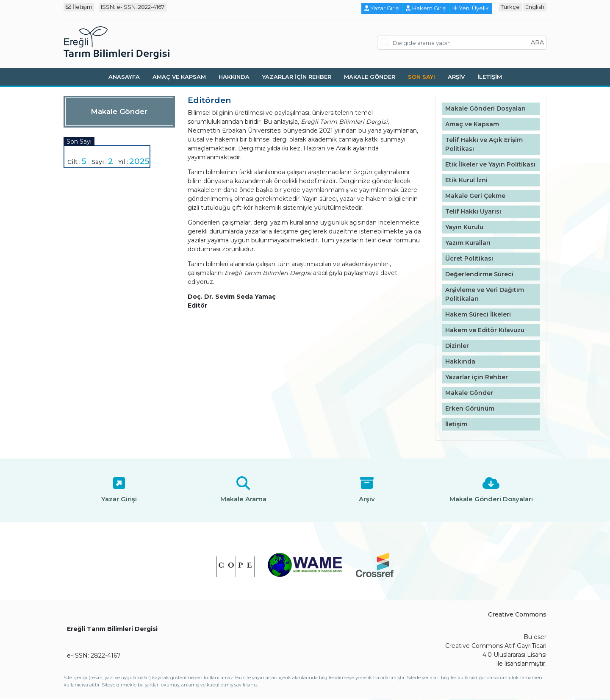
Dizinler (457, 346)
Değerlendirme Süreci (479, 274)
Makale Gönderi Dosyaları (485, 108)
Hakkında (234, 77)
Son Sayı (421, 77)
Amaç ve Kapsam (179, 77)
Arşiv (456, 77)
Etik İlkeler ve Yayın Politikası (490, 164)
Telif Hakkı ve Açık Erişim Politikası (484, 144)
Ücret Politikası (469, 258)
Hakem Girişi (426, 8)
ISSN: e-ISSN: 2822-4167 (133, 7)
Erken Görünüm (470, 408)
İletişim (79, 7)
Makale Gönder (370, 77)
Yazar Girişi (382, 8)
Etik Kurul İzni (466, 180)
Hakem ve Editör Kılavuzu (485, 330)
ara (537, 42)
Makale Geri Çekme (475, 196)
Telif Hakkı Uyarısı (473, 211)
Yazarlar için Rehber (297, 77)
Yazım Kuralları (468, 243)
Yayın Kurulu (464, 227)
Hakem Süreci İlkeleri (478, 314)
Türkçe (510, 7)
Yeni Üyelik (471, 8)
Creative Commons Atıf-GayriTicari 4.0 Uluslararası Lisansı (496, 650)
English (535, 7)
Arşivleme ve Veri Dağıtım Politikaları (485, 294)
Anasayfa (124, 77)
